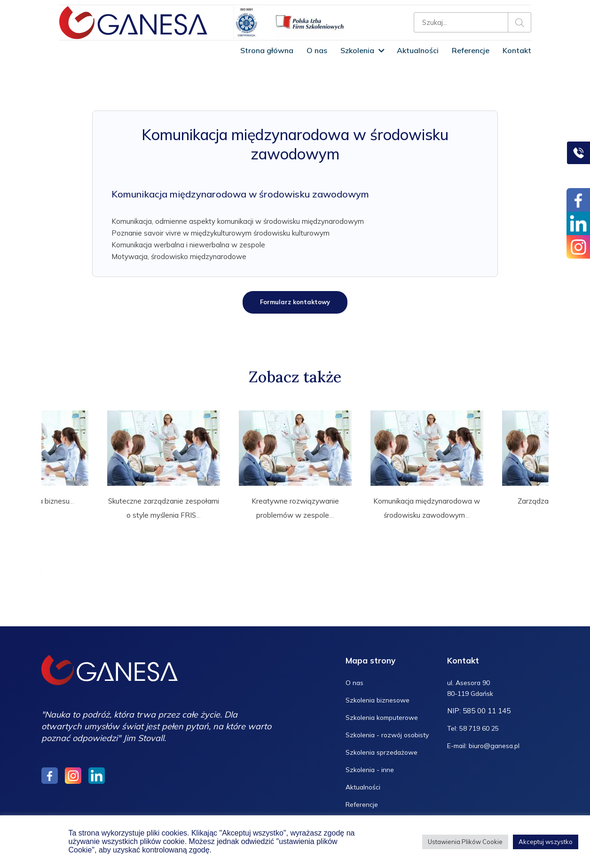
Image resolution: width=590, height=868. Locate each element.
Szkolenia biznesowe (380, 695)
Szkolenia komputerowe (385, 712)
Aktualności (418, 50)
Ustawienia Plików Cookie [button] (465, 842)
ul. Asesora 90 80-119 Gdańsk (472, 683)
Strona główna (267, 50)
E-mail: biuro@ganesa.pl (486, 741)
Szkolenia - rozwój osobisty (390, 730)
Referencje (471, 50)
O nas (317, 50)
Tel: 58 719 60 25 (476, 724)
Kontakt (517, 50)
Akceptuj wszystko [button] (546, 842)
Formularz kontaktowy (295, 303)
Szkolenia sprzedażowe (384, 747)
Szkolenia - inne (371, 764)
